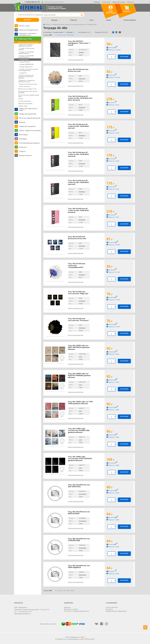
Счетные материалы (25, 101)
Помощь (67, 607)
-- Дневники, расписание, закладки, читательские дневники (26, 77)
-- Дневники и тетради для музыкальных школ (26, 81)
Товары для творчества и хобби (28, 109)
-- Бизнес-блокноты (24, 86)
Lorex (80, 357)
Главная (97, 2)
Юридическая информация (116, 611)
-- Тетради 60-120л (24, 62)
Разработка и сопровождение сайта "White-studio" (76, 639)
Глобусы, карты (23, 106)
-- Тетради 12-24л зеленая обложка (26, 49)
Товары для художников (28, 114)
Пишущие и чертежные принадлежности (27, 34)
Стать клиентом (112, 607)
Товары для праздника (27, 126)
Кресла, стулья (24, 26)
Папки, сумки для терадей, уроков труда (29, 96)
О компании (106, 2)
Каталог (28, 20)
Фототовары (23, 135)
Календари (23, 139)
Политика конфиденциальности (77, 611)
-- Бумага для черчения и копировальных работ (26, 45)
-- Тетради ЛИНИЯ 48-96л (26, 64)
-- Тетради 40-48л (24, 60)
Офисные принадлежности (29, 30)
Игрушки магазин (25, 155)
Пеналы (21, 99)
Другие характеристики (76, 60)
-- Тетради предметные (25, 67)
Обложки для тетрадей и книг (27, 89)
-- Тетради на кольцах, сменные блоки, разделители (28, 70)
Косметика (23, 147)
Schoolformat (82, 494)
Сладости (22, 151)
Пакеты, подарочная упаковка (30, 130)
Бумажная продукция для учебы (28, 42)
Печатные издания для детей (30, 118)
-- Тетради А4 (22, 73)
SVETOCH (81, 52)
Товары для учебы (25, 39)
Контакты (131, 2)
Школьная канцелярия (25, 104)
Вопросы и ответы (71, 609)
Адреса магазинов (119, 2)
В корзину (124, 57)
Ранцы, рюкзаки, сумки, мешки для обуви (28, 92)
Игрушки (22, 122)
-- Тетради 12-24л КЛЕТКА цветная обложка (26, 53)
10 (72, 35)
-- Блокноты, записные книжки (28, 84)
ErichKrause (82, 79)
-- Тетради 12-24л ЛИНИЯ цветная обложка (26, 56)
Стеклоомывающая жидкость (29, 143)
